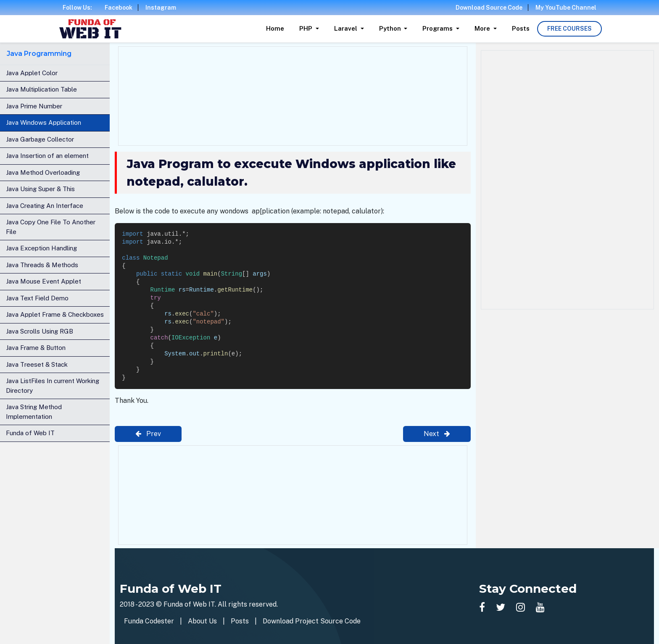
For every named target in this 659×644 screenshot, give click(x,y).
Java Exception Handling (41, 248)
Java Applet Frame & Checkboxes (55, 314)
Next (437, 434)
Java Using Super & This (40, 189)
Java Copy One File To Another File (51, 227)
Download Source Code (489, 8)
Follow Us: (77, 8)
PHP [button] (307, 28)
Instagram (161, 8)
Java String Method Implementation (34, 412)
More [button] (483, 28)
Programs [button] (438, 28)
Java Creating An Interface (45, 206)
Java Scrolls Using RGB (40, 331)
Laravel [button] (347, 28)
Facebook (119, 8)
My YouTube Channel (566, 8)
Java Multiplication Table (41, 89)
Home (275, 28)
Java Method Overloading (43, 172)
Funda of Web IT (30, 433)
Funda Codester (149, 621)
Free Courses (569, 29)
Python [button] (391, 28)
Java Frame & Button (36, 348)
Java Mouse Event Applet (43, 281)
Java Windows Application (43, 122)
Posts (521, 28)
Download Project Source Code (312, 621)
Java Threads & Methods (42, 265)
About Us (202, 621)
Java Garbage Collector (40, 139)
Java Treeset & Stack (37, 364)
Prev (148, 434)
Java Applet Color (32, 73)
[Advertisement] (293, 95)
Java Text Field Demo (37, 298)
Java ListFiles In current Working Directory (53, 386)
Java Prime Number (34, 106)
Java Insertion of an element (47, 156)
